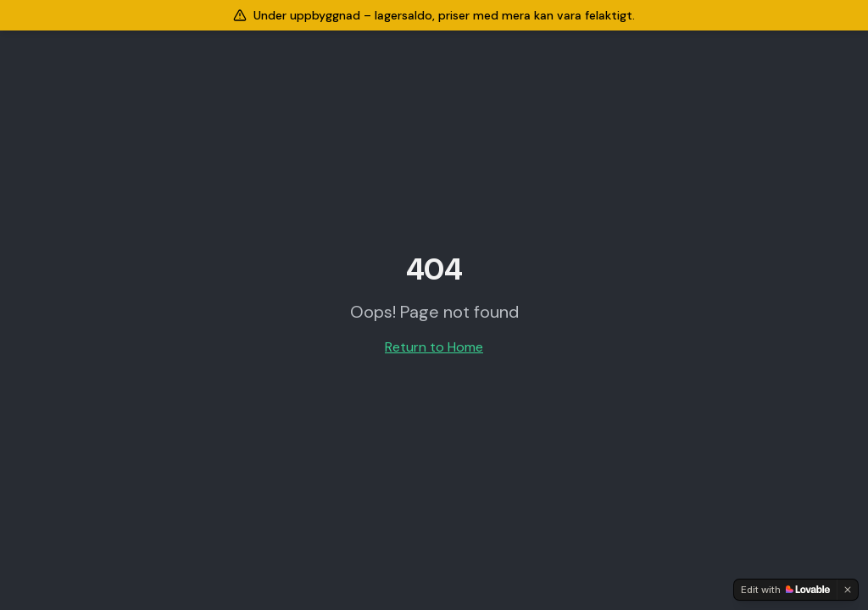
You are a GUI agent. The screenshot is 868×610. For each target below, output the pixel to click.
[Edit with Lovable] (785, 590)
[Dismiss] (848, 590)
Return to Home (434, 347)
